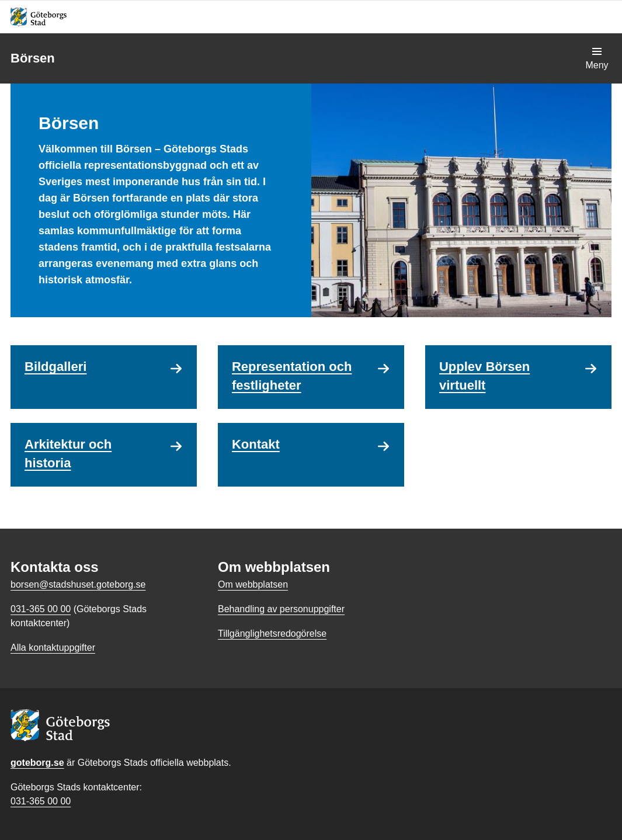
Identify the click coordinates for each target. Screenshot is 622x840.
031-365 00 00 (41, 801)
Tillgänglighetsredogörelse (272, 634)
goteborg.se (37, 763)
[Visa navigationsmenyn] (597, 58)
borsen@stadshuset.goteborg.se (78, 584)
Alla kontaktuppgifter (53, 648)
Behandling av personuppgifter (281, 609)
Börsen (33, 58)
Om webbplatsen (253, 584)
